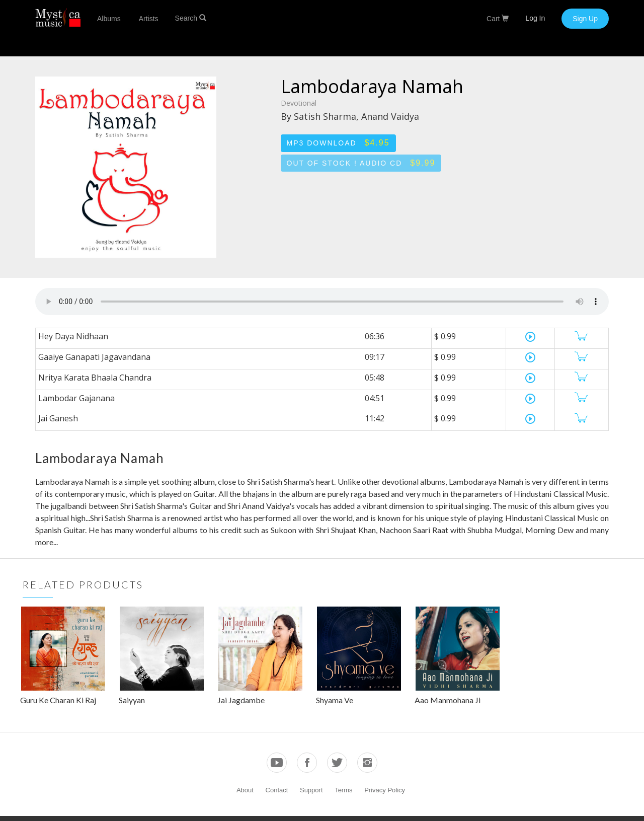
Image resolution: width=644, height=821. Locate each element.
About (245, 790)
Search (191, 18)
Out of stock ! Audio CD (361, 163)
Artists (149, 19)
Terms (343, 790)
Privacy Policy (385, 790)
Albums (109, 19)
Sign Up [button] (585, 19)
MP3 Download (338, 143)
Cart (498, 19)
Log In (535, 18)
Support (311, 790)
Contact (277, 790)
